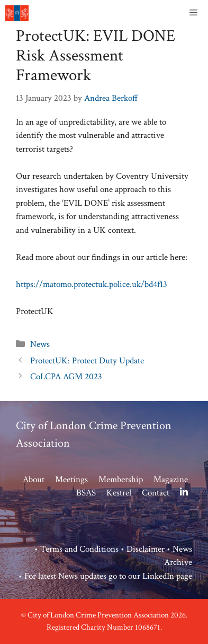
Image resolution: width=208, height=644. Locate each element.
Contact (156, 493)
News (40, 344)
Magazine (171, 480)
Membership (121, 480)
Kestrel (119, 493)
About (34, 480)
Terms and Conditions (79, 549)
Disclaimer (146, 549)
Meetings (71, 480)
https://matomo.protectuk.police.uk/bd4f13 (92, 284)
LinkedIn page (167, 576)
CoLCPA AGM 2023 (66, 377)
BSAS (86, 493)
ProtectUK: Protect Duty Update (87, 361)
